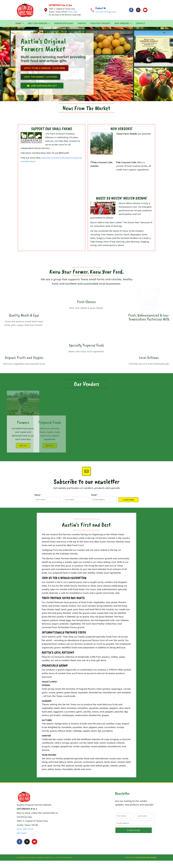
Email (95, 495)
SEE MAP (22, 833)
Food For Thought (100, 23)
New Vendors (123, 23)
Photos (82, 23)
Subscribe (129, 500)
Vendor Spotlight (64, 23)
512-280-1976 (102, 12)
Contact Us (101, 8)
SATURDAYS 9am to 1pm (61, 5)
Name (38, 495)
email (113, 12)
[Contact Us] (92, 10)
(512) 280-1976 (25, 829)
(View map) (72, 12)
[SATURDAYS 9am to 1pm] (46, 10)
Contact (140, 23)
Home (19, 23)
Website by (141, 857)
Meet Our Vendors (39, 23)
